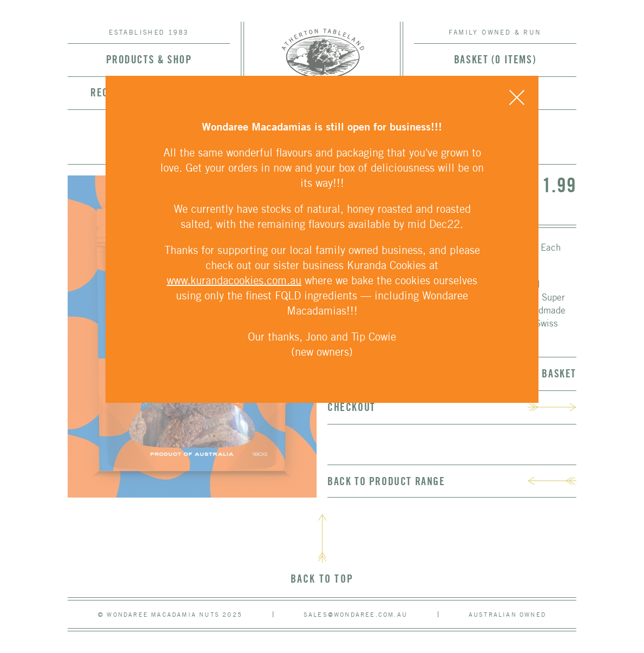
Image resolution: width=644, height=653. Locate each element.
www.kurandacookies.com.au (234, 280)
